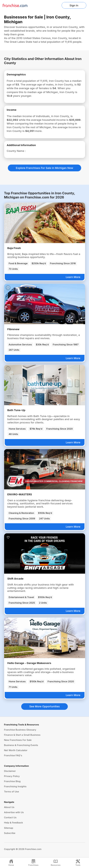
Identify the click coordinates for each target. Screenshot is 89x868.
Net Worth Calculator (16, 750)
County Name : (16, 151)
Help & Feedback (14, 823)
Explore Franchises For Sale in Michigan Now (44, 168)
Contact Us (10, 817)
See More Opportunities (44, 706)
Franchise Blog (12, 781)
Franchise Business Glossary (20, 730)
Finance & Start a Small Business (22, 735)
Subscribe (10, 833)
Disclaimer (10, 771)
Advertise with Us (14, 812)
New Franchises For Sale (18, 740)
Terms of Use (12, 792)
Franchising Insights (15, 786)
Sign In (74, 5)
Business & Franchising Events (21, 745)
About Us (9, 807)
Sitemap (9, 828)
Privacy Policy (12, 776)
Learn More (73, 277)
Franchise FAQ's (13, 755)
